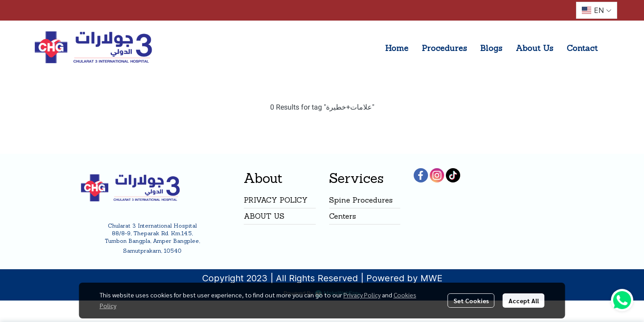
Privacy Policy (362, 295)
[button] (597, 10)
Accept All (524, 301)
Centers (343, 216)
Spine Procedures (361, 200)
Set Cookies (471, 301)
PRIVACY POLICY (276, 200)
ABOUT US (264, 216)
